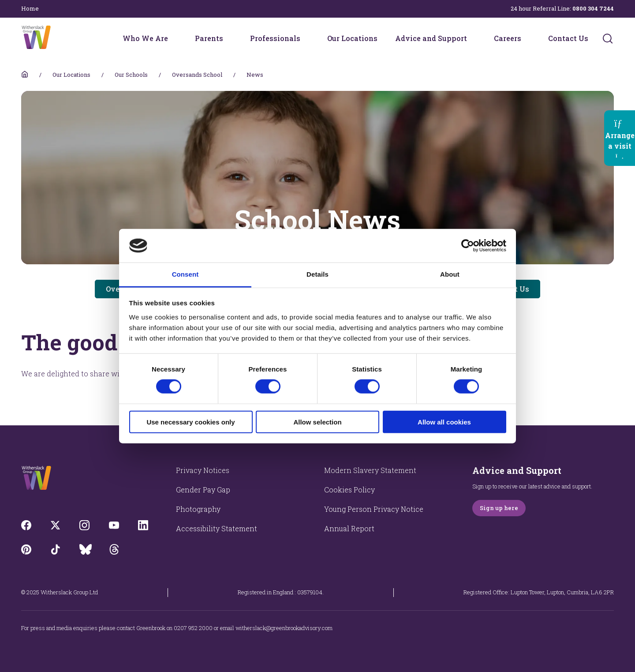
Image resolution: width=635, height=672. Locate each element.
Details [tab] (317, 274)
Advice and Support (431, 38)
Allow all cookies (444, 422)
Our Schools (131, 75)
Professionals (275, 38)
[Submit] (608, 38)
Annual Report (349, 528)
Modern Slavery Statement (370, 470)
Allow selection (317, 422)
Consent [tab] (185, 274)
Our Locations (352, 38)
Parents (209, 38)
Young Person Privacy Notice (374, 509)
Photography (198, 509)
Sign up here (499, 508)
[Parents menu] (229, 38)
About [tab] (450, 274)
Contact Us (568, 38)
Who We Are (145, 38)
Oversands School (197, 75)
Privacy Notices (203, 470)
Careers (508, 38)
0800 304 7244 (593, 8)
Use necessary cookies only (190, 422)
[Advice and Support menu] (473, 38)
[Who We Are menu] (174, 38)
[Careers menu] (527, 38)
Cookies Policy (349, 490)
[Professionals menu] (306, 38)
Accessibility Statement (217, 528)
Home (30, 8)
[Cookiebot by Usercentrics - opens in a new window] (468, 246)
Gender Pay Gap (203, 490)
